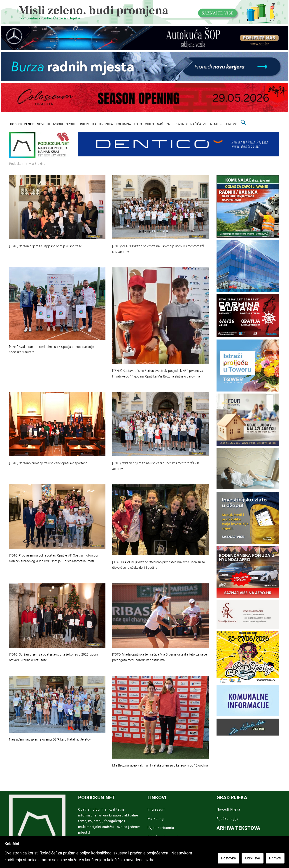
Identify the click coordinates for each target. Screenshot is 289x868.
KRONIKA (106, 124)
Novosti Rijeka (228, 809)
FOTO (138, 124)
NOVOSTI (43, 124)
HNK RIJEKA (87, 124)
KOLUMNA (123, 124)
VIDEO (149, 124)
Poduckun (16, 164)
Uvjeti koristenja (161, 828)
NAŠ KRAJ (164, 124)
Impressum (156, 809)
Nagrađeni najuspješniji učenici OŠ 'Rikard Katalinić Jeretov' (50, 739)
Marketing (156, 819)
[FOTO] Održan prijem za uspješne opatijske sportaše (45, 246)
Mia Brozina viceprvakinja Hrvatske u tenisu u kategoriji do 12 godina (160, 765)
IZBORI (58, 124)
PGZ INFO (182, 124)
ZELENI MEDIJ (213, 124)
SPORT (71, 124)
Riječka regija (227, 819)
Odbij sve (253, 858)
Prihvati (275, 858)
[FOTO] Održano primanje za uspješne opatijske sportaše (48, 463)
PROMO (232, 124)
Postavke (228, 858)
